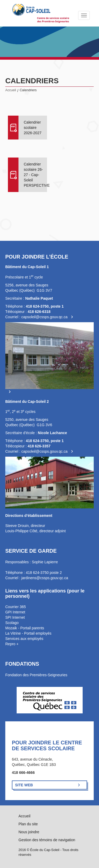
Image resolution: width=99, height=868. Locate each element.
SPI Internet (15, 617)
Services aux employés (24, 639)
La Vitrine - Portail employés (28, 633)
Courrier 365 (16, 607)
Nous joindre (29, 832)
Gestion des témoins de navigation (47, 840)
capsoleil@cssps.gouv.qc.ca (44, 317)
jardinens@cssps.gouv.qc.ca (45, 578)
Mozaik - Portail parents (25, 628)
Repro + (12, 644)
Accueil (11, 90)
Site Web (24, 785)
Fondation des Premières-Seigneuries (36, 675)
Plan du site (28, 824)
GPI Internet (15, 612)
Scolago (12, 623)
